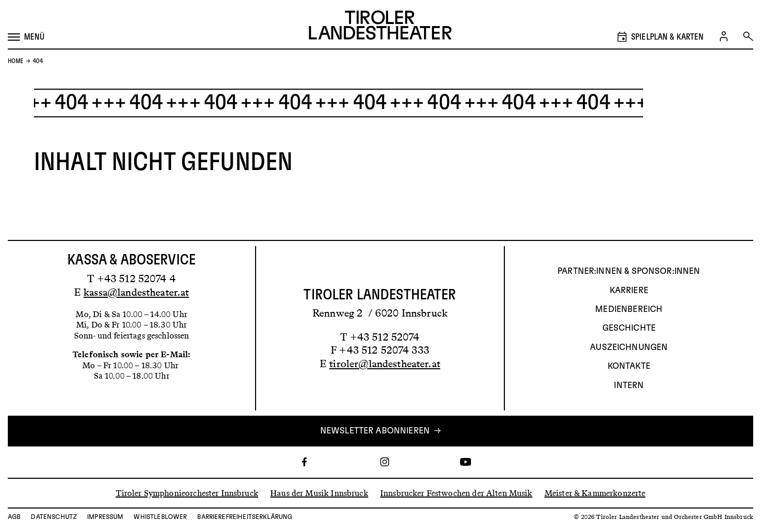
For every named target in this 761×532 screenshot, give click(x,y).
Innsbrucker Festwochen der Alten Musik (456, 493)
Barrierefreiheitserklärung (245, 517)
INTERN (629, 385)
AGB (14, 517)
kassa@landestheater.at (136, 292)
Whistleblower (160, 517)
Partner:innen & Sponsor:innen (629, 271)
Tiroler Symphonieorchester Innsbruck (187, 493)
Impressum (105, 517)
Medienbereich (629, 309)
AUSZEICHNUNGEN (629, 347)
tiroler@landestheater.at (385, 364)
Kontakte (629, 366)
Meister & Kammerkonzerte (595, 493)
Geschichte (629, 328)
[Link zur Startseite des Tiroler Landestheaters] (380, 26)
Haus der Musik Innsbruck (319, 493)
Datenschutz (54, 517)
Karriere (629, 291)
